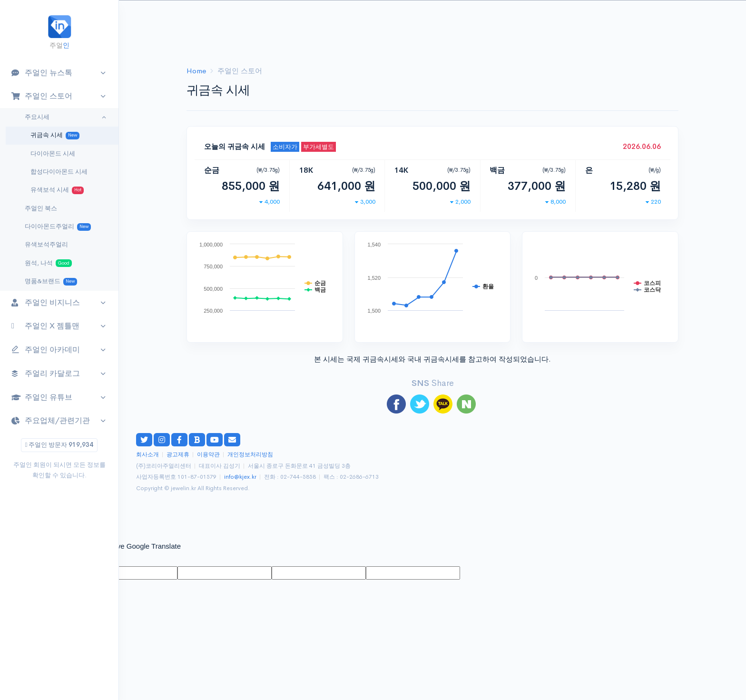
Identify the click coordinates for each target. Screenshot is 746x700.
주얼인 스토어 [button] (42, 96)
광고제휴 (178, 455)
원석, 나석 (48, 263)
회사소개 (147, 455)
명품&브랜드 (51, 281)
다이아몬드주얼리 (58, 227)
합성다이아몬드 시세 (59, 172)
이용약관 (208, 455)
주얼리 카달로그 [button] (46, 373)
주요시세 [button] (37, 117)
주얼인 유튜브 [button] (42, 397)
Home (196, 71)
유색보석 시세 (57, 190)
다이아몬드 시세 (53, 154)
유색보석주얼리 (46, 245)
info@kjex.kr (240, 477)
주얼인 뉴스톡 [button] (42, 73)
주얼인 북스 (41, 208)
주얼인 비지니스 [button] (46, 302)
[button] (720, 17)
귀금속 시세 (55, 135)
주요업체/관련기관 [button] (51, 420)
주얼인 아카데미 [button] (46, 350)
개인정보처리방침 (250, 455)
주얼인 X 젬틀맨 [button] (45, 326)
